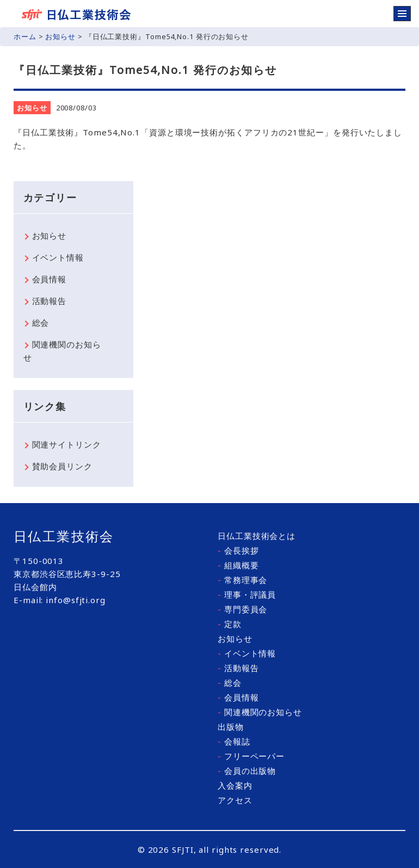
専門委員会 (242, 609)
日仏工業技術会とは (257, 536)
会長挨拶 (238, 550)
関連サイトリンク (67, 444)
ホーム (25, 36)
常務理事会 (242, 580)
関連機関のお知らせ (62, 351)
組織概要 (238, 565)
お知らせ (60, 36)
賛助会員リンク (62, 466)
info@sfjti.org (76, 600)
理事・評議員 (247, 594)
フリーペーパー (251, 756)
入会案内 (235, 785)
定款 (230, 624)
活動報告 (50, 301)
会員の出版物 (247, 771)
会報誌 (234, 741)
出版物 (231, 727)
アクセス (235, 800)
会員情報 (50, 279)
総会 (41, 323)
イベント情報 (58, 257)
